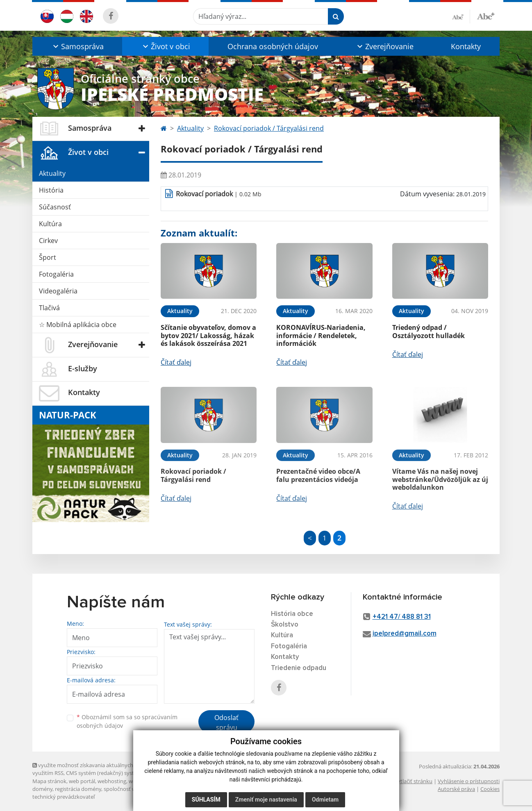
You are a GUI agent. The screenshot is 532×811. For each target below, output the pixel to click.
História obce (292, 614)
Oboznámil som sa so (127, 721)
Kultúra (50, 224)
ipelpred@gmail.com (405, 634)
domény (42, 789)
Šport (48, 257)
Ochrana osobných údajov (273, 46)
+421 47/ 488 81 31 (402, 617)
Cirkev (48, 241)
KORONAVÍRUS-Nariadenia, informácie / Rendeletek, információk (321, 335)
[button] (77, 46)
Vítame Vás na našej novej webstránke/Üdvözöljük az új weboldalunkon (440, 479)
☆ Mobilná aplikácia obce (78, 325)
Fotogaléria (56, 274)
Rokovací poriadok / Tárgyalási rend (269, 128)
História (51, 190)
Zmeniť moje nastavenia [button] (266, 800)
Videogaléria (58, 291)
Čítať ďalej (176, 362)
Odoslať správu (226, 722)
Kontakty (466, 46)
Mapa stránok (49, 781)
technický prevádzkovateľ (64, 797)
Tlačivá (49, 308)
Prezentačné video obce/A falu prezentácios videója (318, 475)
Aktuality (52, 173)
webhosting (112, 781)
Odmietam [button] (325, 800)
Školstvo (285, 625)
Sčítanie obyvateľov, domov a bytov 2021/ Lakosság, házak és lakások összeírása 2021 (208, 335)
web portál (82, 781)
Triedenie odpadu (299, 668)
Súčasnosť (55, 207)
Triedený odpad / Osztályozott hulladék (429, 331)
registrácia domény (78, 789)
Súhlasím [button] (206, 800)
